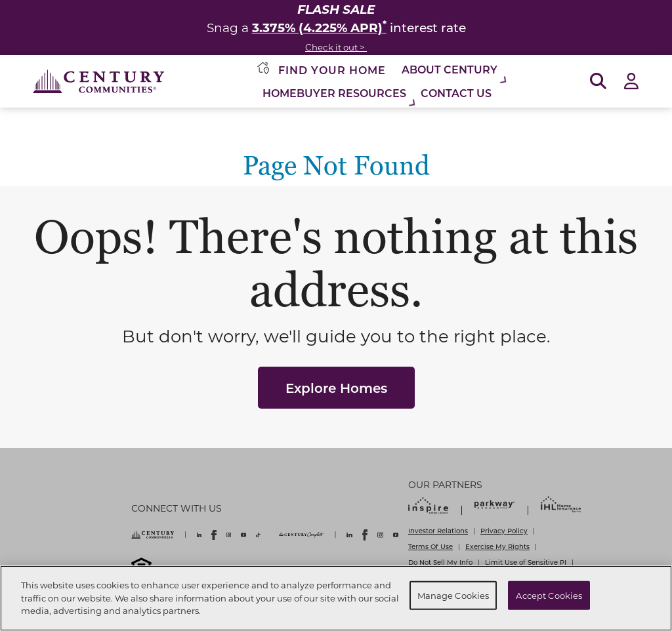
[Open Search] (598, 82)
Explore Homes (336, 388)
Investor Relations (438, 531)
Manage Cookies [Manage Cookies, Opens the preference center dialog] (453, 595)
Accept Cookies (549, 595)
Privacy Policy (504, 531)
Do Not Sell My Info (440, 562)
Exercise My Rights (497, 546)
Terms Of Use (430, 546)
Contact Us (456, 93)
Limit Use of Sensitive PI (526, 562)
